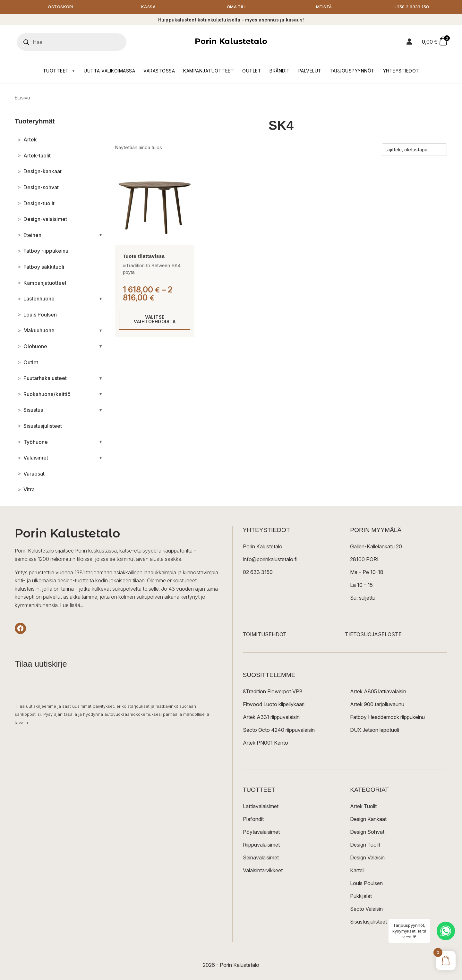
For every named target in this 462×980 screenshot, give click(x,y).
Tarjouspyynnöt (352, 71)
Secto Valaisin (366, 909)
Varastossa (159, 71)
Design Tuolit (365, 845)
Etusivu (22, 98)
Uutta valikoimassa (109, 71)
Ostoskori (61, 7)
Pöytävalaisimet (261, 832)
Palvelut (310, 71)
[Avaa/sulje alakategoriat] (101, 235)
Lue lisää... (72, 605)
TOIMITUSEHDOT (265, 635)
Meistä (324, 7)
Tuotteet (59, 71)
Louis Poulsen (366, 884)
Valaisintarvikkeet (263, 871)
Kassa (148, 7)
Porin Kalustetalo (231, 42)
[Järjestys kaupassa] (414, 150)
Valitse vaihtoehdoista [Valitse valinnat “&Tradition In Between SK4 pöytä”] (155, 320)
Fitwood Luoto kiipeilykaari (274, 705)
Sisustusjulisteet (368, 922)
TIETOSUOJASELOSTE (373, 635)
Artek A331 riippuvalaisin (271, 718)
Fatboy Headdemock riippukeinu (387, 718)
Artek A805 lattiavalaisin (378, 692)
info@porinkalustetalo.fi (270, 560)
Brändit (280, 71)
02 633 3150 (258, 573)
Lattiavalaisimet (261, 807)
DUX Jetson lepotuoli (375, 731)
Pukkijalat (361, 897)
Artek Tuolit (363, 807)
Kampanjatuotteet (209, 71)
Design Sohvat (367, 832)
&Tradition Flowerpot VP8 (273, 692)
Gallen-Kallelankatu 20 (376, 547)
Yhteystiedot (401, 71)
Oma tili (236, 7)
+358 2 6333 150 (412, 7)
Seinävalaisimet (261, 858)
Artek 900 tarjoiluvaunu (377, 705)
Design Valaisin (367, 858)
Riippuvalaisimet (261, 845)
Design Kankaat (368, 820)
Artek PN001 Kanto (265, 743)
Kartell (357, 871)
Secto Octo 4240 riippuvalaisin (279, 731)
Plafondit (253, 820)
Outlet (252, 71)
